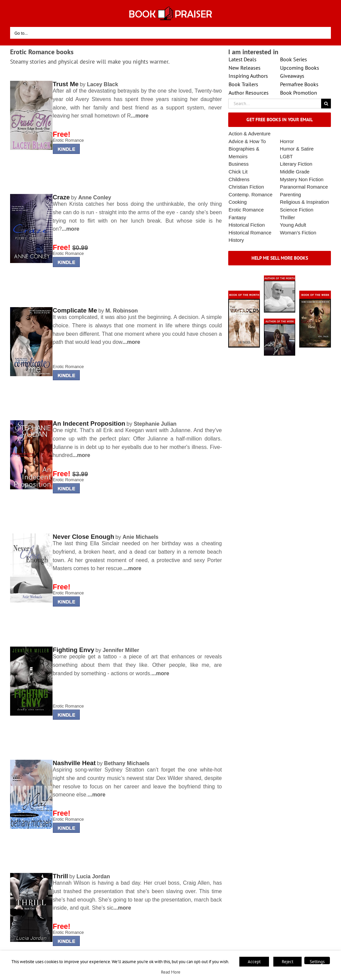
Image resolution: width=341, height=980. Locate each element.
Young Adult (293, 225)
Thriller (288, 218)
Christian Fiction (246, 187)
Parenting (291, 195)
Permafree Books (299, 84)
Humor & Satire (297, 149)
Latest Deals (243, 59)
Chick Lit (238, 172)
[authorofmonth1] (280, 278)
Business (238, 164)
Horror (287, 141)
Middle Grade (295, 172)
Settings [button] (317, 962)
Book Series (294, 59)
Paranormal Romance (304, 187)
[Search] (326, 104)
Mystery (289, 179)
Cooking (238, 202)
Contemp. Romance (250, 195)
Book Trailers (243, 84)
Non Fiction (311, 179)
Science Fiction (297, 210)
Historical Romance (250, 233)
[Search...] (275, 104)
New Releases (245, 68)
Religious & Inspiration (305, 202)
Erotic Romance (68, 140)
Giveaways (292, 76)
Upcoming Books (300, 68)
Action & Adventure (250, 134)
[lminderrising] (31, 83)
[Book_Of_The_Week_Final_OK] (315, 293)
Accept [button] (254, 962)
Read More (171, 972)
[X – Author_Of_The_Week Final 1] (280, 321)
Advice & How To (247, 141)
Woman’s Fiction (298, 233)
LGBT (286, 157)
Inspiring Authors (248, 76)
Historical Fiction (247, 225)
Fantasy (237, 218)
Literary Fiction (296, 164)
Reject (287, 962)
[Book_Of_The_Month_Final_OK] (244, 293)
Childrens (239, 179)
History (236, 240)
